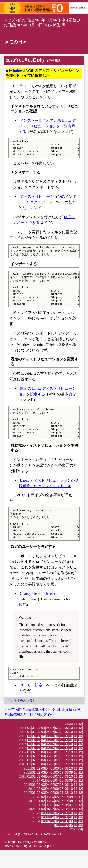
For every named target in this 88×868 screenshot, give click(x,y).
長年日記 (54, 61)
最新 (73, 20)
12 (80, 742)
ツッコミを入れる (20, 719)
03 (38, 746)
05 (48, 746)
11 (76, 742)
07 (57, 746)
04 (43, 746)
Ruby (24, 864)
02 (34, 746)
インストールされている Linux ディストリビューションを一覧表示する (47, 126)
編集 (57, 25)
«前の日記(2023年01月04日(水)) (42, 20)
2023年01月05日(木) (25, 60)
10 (71, 746)
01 (29, 746)
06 (52, 746)
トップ (9, 20)
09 (66, 746)
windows (17, 71)
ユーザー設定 (31, 703)
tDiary (27, 860)
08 (62, 746)
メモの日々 (16, 42)
